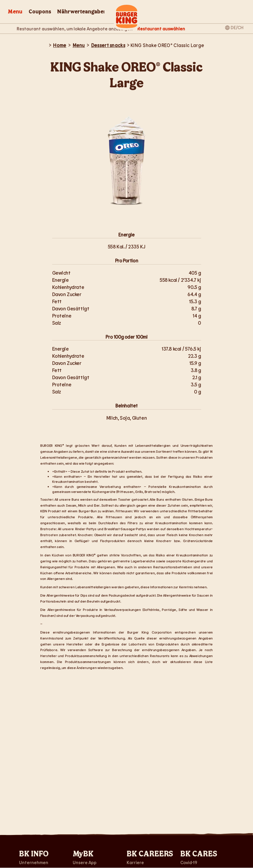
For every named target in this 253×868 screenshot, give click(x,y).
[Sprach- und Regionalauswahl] (234, 27)
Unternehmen (34, 862)
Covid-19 (189, 862)
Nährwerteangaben (82, 12)
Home (60, 45)
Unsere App (85, 862)
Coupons (40, 12)
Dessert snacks (108, 45)
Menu (15, 12)
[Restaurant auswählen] (161, 29)
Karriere (135, 862)
